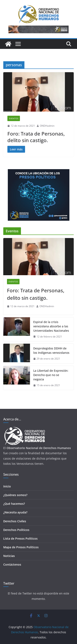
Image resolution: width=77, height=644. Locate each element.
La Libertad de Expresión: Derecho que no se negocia (51, 375)
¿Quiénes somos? (15, 495)
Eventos (14, 118)
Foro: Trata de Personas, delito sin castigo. (36, 137)
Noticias (9, 556)
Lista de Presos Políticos (20, 538)
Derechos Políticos (16, 530)
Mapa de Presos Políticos (21, 547)
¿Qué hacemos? (14, 504)
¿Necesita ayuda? (15, 512)
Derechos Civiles (15, 521)
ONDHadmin (47, 126)
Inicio (7, 486)
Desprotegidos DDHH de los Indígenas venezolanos (51, 350)
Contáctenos (12, 564)
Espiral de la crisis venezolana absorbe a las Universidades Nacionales (51, 326)
